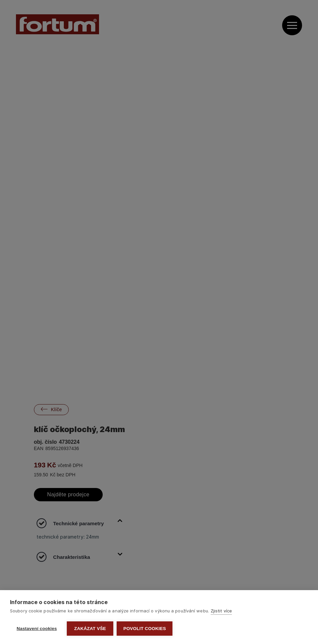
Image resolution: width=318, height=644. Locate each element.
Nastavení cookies (37, 629)
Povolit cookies (145, 629)
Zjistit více (221, 611)
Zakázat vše (90, 629)
